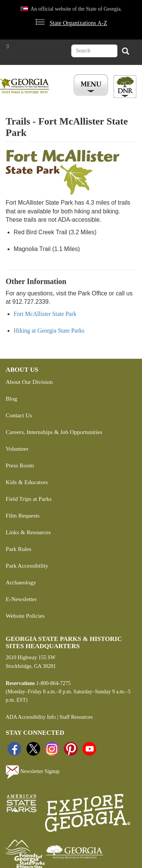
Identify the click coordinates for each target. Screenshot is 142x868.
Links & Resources (28, 532)
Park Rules (19, 549)
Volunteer (17, 449)
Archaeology (21, 582)
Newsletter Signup (33, 772)
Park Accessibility (27, 566)
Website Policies (25, 616)
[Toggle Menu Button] (92, 85)
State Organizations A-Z (78, 23)
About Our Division (29, 382)
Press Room (20, 465)
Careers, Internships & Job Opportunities (54, 432)
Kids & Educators (27, 482)
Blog (11, 398)
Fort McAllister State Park (45, 314)
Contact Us (19, 415)
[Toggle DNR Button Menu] (125, 87)
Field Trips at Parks (29, 499)
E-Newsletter (21, 599)
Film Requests (23, 515)
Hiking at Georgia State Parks (49, 331)
